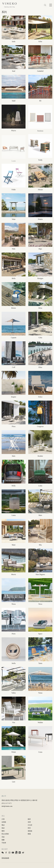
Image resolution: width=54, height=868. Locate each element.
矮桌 (3, 828)
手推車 (4, 843)
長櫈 (29, 822)
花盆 (3, 837)
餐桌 (3, 825)
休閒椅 (4, 822)
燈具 (29, 828)
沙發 (3, 819)
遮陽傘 (30, 831)
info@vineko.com (7, 806)
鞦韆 (29, 834)
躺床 (29, 819)
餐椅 (3, 831)
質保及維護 (5, 858)
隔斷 (3, 840)
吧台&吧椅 (5, 834)
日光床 (30, 825)
